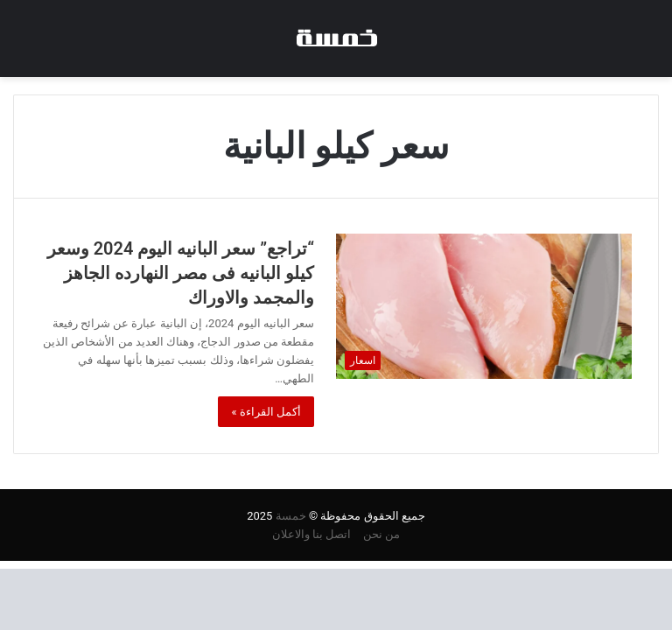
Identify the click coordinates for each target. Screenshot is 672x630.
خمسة (291, 516)
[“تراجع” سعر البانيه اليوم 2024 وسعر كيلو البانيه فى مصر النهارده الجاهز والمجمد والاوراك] (484, 306)
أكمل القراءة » (266, 412)
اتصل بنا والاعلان (311, 534)
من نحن (381, 534)
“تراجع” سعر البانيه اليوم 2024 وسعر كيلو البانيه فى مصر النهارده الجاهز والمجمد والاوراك (181, 273)
